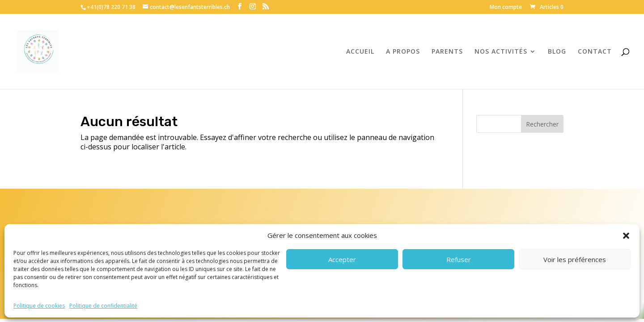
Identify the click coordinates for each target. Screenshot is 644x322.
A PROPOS (403, 52)
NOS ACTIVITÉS (501, 52)
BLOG (557, 52)
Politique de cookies (39, 306)
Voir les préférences (575, 259)
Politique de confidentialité (103, 306)
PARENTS (447, 52)
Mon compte (506, 8)
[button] (626, 236)
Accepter (342, 259)
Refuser (459, 259)
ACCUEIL (360, 52)
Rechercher (542, 124)
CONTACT (595, 52)
